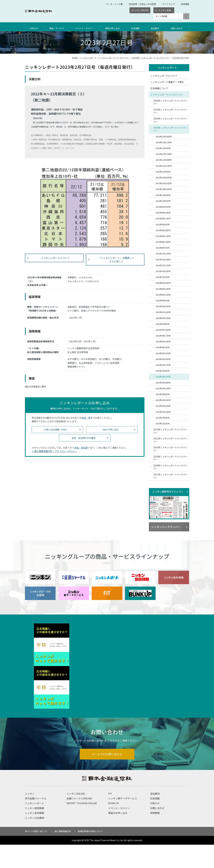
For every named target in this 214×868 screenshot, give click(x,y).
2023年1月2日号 (163, 424)
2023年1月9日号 (163, 418)
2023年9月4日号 (163, 225)
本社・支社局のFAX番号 (84, 438)
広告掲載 (137, 27)
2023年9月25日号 (163, 207)
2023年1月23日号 (163, 406)
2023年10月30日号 (164, 178)
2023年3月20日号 (163, 359)
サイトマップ (168, 4)
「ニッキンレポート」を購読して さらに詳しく (116, 259)
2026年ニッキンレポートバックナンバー (170, 102)
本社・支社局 (81, 448)
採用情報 (185, 4)
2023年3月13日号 (163, 365)
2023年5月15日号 (163, 318)
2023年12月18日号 (164, 137)
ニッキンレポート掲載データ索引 (167, 82)
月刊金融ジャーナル (36, 822)
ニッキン (30, 817)
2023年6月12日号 (163, 295)
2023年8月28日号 (163, 230)
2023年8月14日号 (163, 242)
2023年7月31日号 (163, 254)
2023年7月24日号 (163, 260)
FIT (110, 817)
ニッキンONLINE (141, 10)
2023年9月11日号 (163, 219)
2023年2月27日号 (163, 377)
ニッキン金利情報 (34, 836)
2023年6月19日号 (163, 289)
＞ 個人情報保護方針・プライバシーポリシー (54, 451)
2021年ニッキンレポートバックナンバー (170, 440)
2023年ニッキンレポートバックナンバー (151, 58)
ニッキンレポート (88, 58)
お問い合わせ (177, 27)
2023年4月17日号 (163, 336)
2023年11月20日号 (164, 160)
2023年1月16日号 (163, 412)
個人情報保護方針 (63, 855)
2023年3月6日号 (163, 371)
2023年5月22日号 (163, 312)
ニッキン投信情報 (34, 831)
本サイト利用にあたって (36, 855)
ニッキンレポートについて (55, 258)
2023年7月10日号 (163, 272)
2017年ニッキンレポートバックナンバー (170, 476)
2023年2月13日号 (163, 389)
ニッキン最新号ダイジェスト (168, 492)
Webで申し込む (111, 430)
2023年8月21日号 (163, 236)
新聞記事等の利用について (90, 855)
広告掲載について (159, 88)
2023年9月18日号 (163, 213)
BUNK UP (114, 826)
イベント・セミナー (86, 27)
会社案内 (156, 27)
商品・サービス (57, 27)
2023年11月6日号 (163, 172)
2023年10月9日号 (163, 195)
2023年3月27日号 (163, 353)
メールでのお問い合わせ (107, 777)
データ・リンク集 (114, 4)
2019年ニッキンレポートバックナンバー (170, 458)
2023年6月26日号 (163, 283)
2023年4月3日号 (163, 348)
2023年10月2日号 (163, 201)
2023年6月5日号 (163, 301)
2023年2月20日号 (163, 383)
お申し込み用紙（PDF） (56, 430)
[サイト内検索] (168, 16)
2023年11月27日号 (164, 154)
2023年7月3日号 (163, 277)
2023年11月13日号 (164, 166)
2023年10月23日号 (164, 184)
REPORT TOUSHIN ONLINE (82, 826)
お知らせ (34, 27)
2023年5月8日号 (163, 324)
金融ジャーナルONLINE (79, 822)
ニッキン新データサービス (123, 822)
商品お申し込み (114, 27)
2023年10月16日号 (164, 189)
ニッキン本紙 (165, 10)
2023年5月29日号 (163, 307)
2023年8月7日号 (163, 248)
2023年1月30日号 (163, 400)
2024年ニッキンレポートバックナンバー (170, 120)
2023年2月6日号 (163, 394)
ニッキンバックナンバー (166, 527)
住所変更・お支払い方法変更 (142, 4)
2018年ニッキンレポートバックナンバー (170, 467)
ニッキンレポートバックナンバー (114, 58)
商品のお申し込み (118, 836)
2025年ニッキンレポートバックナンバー (170, 111)
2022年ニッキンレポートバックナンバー (170, 431)
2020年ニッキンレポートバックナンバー (170, 449)
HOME (75, 58)
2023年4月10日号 (163, 342)
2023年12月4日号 (163, 149)
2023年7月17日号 (163, 266)
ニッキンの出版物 (34, 841)
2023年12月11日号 (164, 143)
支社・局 (86, 418)
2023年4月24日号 (163, 330)
